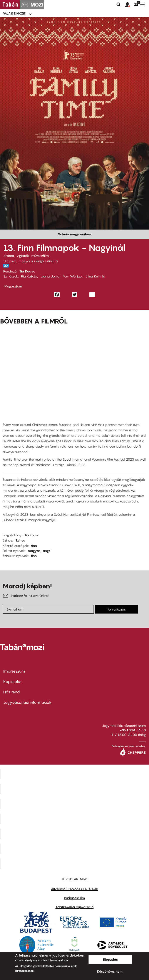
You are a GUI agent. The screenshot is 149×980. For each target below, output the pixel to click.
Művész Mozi (75, 804)
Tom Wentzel (73, 276)
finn (34, 546)
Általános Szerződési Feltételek (74, 889)
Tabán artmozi (75, 849)
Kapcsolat (13, 682)
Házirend (12, 692)
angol (47, 551)
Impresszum (14, 671)
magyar (34, 551)
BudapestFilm (74, 898)
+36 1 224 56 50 (133, 730)
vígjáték (23, 256)
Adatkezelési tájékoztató (74, 907)
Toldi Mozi (75, 864)
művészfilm (40, 256)
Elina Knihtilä (95, 276)
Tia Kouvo (27, 271)
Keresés (119, 5)
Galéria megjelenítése (74, 234)
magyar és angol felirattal (39, 261)
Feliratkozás (117, 609)
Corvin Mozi (75, 774)
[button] (129, 5)
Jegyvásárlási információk (27, 702)
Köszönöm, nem (110, 971)
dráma (9, 256)
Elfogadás (110, 959)
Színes (20, 540)
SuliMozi (75, 834)
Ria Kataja (29, 276)
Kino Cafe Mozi (75, 789)
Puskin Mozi (75, 819)
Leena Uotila (50, 276)
